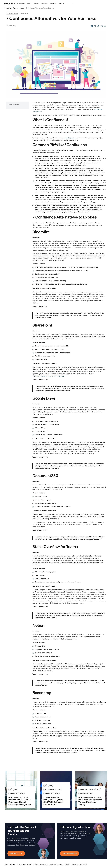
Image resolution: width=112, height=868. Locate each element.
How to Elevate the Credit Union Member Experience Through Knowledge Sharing (90, 801)
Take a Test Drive (86, 3)
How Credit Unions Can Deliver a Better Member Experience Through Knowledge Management (20, 801)
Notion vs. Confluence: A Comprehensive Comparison (48, 865)
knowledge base (70, 138)
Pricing (62, 3)
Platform (37, 4)
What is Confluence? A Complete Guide (76, 865)
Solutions (45, 4)
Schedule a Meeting (100, 3)
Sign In (78, 3)
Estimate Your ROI (16, 853)
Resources (54, 4)
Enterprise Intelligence (24, 4)
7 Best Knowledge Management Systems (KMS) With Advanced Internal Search (53, 801)
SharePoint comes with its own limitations (50, 376)
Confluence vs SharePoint (24, 865)
